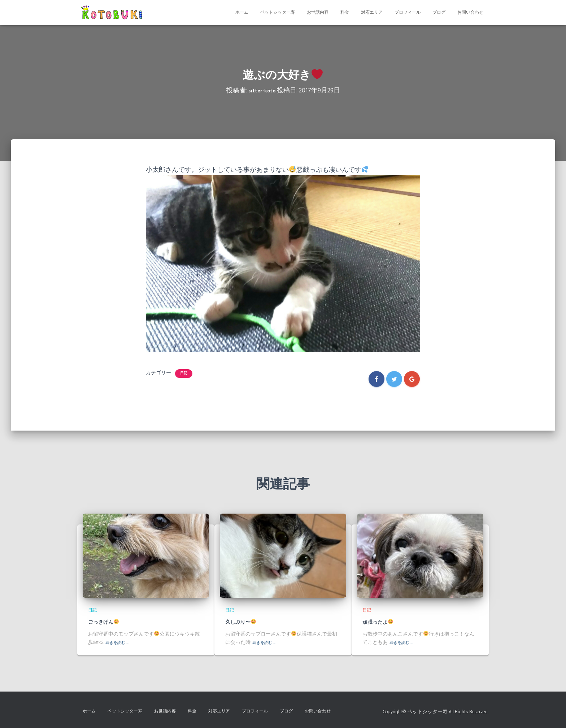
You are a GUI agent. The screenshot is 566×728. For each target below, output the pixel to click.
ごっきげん (108, 622)
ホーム (242, 12)
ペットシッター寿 (278, 12)
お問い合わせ (470, 12)
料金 (345, 12)
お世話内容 (318, 12)
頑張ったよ (382, 622)
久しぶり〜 (245, 622)
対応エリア (372, 12)
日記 (184, 373)
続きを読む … (120, 642)
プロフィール (408, 12)
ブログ (439, 12)
